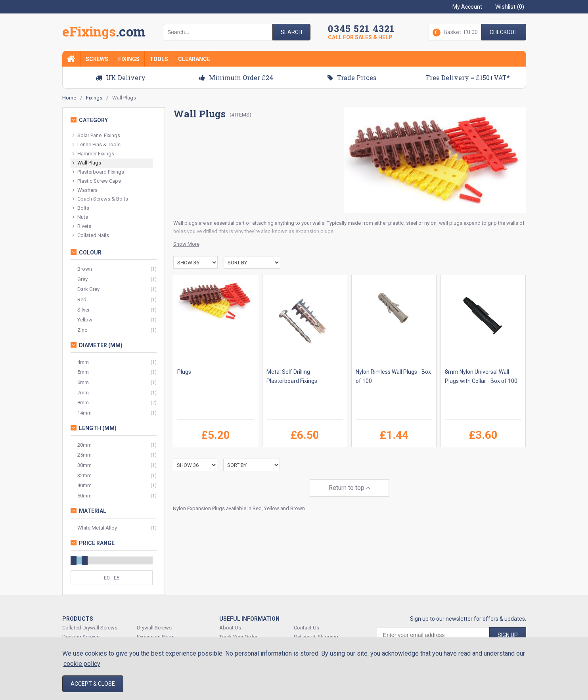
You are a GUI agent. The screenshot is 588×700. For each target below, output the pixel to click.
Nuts (80, 217)
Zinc (82, 330)
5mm (83, 372)
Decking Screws (81, 637)
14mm (84, 413)
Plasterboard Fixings (98, 172)
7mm (83, 393)
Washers (85, 190)
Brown (85, 269)
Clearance (194, 59)
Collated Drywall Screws (90, 628)
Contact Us (306, 628)
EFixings (104, 33)
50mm (84, 496)
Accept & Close (93, 684)
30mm (84, 465)
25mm (84, 455)
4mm (83, 362)
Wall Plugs (87, 163)
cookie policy (82, 664)
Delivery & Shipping (316, 637)
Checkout (504, 32)
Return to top (349, 488)
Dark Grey (88, 289)
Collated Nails (91, 236)
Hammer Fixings (93, 154)
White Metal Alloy (97, 528)
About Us (230, 628)
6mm (83, 382)
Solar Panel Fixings (96, 136)
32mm (84, 475)
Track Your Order (238, 637)
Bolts (81, 208)
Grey (82, 279)
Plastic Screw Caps (97, 181)
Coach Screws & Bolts (100, 199)
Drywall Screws (154, 628)
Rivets (82, 227)
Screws (97, 59)
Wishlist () (510, 7)
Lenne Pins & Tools (97, 145)
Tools (159, 59)
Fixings (129, 59)
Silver (83, 310)
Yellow (85, 320)
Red (82, 299)
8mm (83, 403)
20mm (84, 445)
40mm (84, 485)
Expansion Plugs (156, 637)
